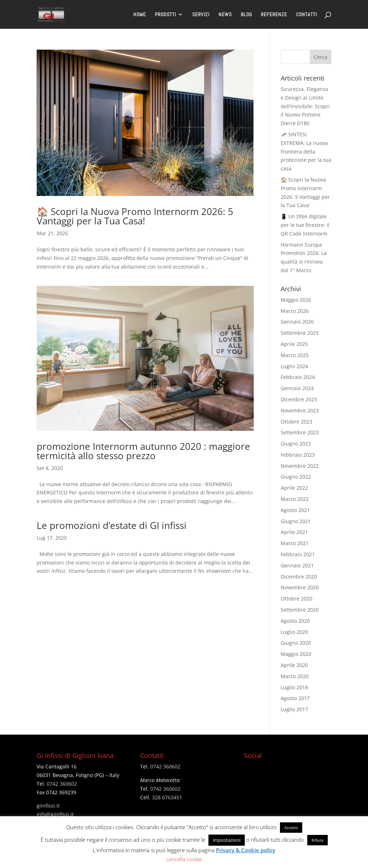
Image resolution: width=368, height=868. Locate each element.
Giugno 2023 (296, 444)
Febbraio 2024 (298, 377)
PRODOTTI (165, 15)
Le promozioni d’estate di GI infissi (112, 525)
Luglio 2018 (294, 687)
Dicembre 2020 (299, 577)
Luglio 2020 (294, 632)
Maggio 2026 (296, 300)
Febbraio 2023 (298, 455)
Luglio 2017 (294, 709)
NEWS (225, 15)
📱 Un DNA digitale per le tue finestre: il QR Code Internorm (305, 225)
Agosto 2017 (295, 698)
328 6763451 (167, 797)
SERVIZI (201, 15)
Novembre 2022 (300, 466)
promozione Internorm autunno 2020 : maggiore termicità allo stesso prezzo (143, 451)
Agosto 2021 (295, 510)
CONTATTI (307, 15)
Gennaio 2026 (297, 322)
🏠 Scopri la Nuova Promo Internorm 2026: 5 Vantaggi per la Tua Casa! (135, 216)
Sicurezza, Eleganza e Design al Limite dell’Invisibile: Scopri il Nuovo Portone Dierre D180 (305, 106)
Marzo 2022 (295, 499)
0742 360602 (62, 784)
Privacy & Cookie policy (246, 850)
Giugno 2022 (296, 477)
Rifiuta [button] (318, 840)
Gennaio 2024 (297, 388)
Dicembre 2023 (299, 399)
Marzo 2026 (295, 311)
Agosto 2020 (295, 621)
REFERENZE (274, 15)
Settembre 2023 (300, 432)
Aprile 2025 (294, 344)
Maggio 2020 (296, 654)
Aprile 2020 (294, 665)
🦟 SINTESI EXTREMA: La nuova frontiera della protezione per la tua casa (306, 151)
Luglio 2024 (294, 366)
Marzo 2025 (295, 355)
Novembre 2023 (300, 410)
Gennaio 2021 (297, 565)
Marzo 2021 (295, 543)
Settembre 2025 (300, 333)
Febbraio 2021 (298, 554)
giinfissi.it (48, 806)
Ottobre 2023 (296, 422)
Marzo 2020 (295, 676)
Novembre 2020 (300, 587)
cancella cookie (184, 859)
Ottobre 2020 (296, 599)
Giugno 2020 (296, 643)
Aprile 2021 (294, 532)
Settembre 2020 (300, 610)
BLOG (246, 15)
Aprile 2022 (294, 488)
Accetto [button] (291, 828)
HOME (140, 15)
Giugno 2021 (296, 521)
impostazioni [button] (227, 840)
